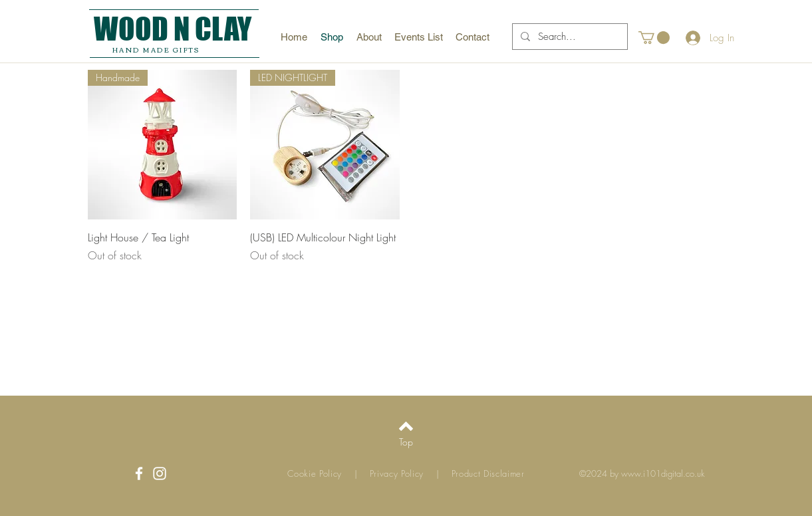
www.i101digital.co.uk (663, 473)
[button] (654, 38)
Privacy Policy (401, 473)
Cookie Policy (315, 473)
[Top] (406, 442)
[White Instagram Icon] (160, 473)
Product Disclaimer (488, 473)
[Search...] (569, 37)
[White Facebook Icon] (139, 473)
